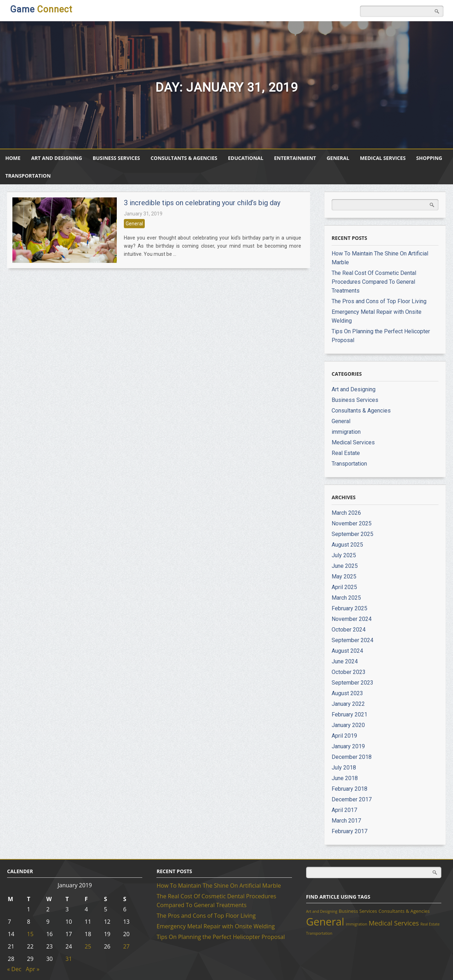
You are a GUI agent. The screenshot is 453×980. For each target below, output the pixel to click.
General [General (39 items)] (325, 922)
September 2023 (352, 683)
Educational (246, 158)
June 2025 (345, 566)
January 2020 (348, 725)
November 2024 (352, 619)
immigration (346, 432)
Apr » (33, 969)
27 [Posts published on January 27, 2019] (126, 946)
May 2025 (344, 577)
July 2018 (344, 768)
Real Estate (346, 453)
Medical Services (383, 158)
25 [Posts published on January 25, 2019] (88, 946)
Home (13, 158)
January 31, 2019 (143, 214)
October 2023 (349, 672)
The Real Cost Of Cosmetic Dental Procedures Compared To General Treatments (374, 282)
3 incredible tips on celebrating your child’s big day (202, 203)
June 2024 (345, 661)
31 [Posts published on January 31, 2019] (69, 959)
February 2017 (349, 831)
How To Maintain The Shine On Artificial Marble (219, 886)
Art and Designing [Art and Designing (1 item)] (322, 911)
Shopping (429, 158)
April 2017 (344, 810)
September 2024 (352, 640)
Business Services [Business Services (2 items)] (358, 911)
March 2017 (346, 821)
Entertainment (295, 158)
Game (41, 9)
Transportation (28, 176)
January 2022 (348, 704)
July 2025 (344, 555)
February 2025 (349, 608)
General (338, 158)
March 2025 (346, 598)
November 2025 (352, 523)
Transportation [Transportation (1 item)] (319, 933)
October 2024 (349, 630)
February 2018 (349, 789)
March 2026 (346, 513)
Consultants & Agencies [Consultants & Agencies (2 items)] (404, 911)
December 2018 (352, 757)
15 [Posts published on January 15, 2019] (30, 934)
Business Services (116, 158)
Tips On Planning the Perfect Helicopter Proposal (220, 937)
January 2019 (348, 746)
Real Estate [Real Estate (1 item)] (430, 924)
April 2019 (344, 736)
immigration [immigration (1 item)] (357, 924)
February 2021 (349, 714)
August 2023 (347, 693)
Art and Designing (57, 158)
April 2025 (344, 587)
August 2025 (347, 545)
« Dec (14, 969)
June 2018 (345, 778)
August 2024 (347, 651)
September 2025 (352, 534)
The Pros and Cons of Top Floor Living (379, 301)
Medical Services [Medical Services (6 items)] (394, 923)
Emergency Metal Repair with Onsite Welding (216, 926)
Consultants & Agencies (184, 158)
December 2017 (352, 799)
